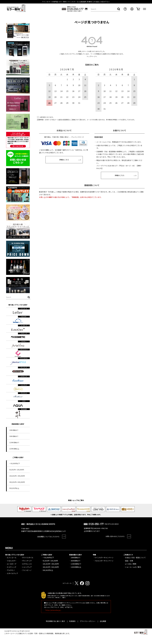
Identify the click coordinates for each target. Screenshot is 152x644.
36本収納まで (14, 436)
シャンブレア (27, 567)
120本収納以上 (14, 449)
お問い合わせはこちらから (115, 536)
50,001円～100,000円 (17, 470)
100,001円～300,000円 (17, 476)
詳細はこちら (64, 160)
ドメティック (12, 567)
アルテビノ (11, 570)
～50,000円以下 (15, 463)
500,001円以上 (14, 488)
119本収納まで (14, 442)
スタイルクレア (12, 573)
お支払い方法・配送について (135, 558)
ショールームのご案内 (133, 567)
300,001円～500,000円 (17, 482)
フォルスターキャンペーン (104, 561)
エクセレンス (27, 564)
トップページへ (92, 56)
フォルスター (12, 561)
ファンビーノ (27, 570)
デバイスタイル (28, 558)
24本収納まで (14, 430)
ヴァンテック (27, 561)
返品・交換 (129, 561)
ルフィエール (12, 558)
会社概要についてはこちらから (48, 537)
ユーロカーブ (12, 564)
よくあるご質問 (131, 564)
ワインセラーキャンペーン (104, 558)
